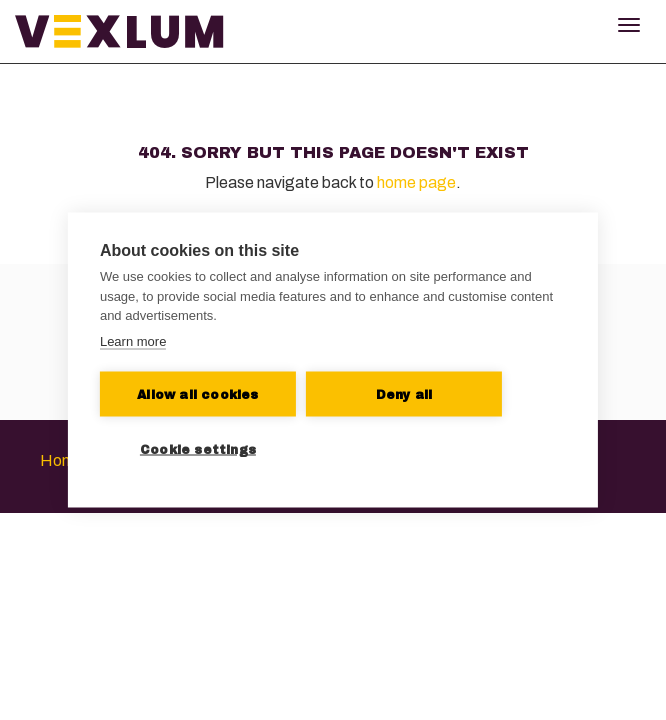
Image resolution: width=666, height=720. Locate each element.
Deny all (404, 394)
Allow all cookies (197, 394)
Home (62, 460)
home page (416, 182)
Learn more (133, 340)
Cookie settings (198, 449)
